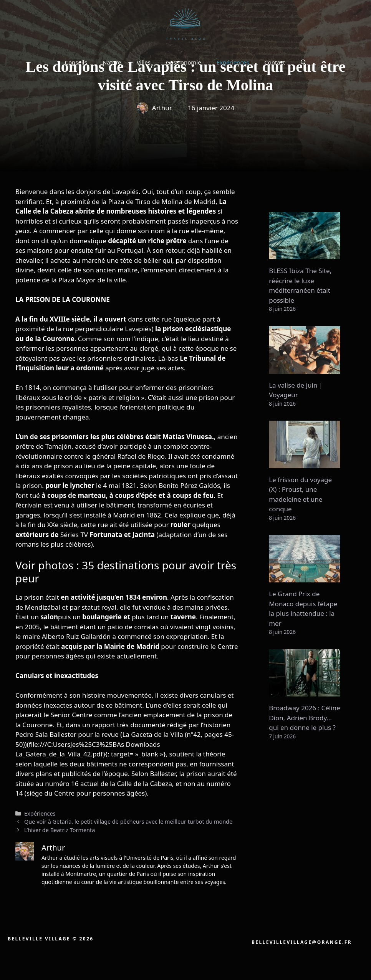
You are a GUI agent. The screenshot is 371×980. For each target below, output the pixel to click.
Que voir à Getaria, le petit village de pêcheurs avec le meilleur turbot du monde (128, 822)
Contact (275, 62)
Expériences (233, 62)
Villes (144, 62)
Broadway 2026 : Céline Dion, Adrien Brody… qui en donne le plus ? (305, 718)
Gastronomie (184, 62)
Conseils (76, 62)
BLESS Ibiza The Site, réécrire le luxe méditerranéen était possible (300, 285)
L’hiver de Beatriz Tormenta (60, 830)
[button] (304, 62)
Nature (112, 62)
